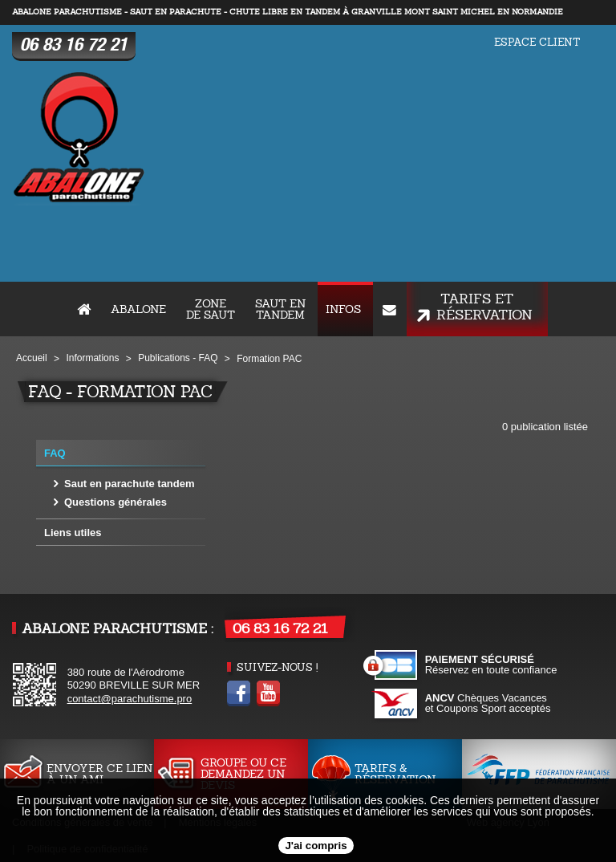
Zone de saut (211, 309)
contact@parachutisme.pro (130, 699)
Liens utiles (73, 533)
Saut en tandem (280, 309)
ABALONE (138, 309)
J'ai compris (316, 846)
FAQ (55, 453)
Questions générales (115, 502)
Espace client (537, 42)
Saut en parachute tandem (130, 484)
